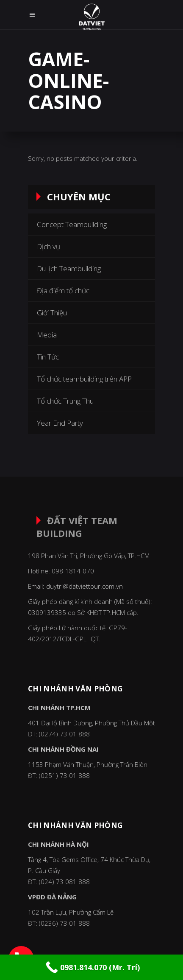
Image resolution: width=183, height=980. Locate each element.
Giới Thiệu (52, 313)
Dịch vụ (49, 246)
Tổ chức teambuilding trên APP (84, 379)
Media (47, 335)
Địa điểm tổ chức (63, 291)
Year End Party (60, 423)
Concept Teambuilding (72, 224)
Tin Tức (48, 357)
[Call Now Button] (91, 967)
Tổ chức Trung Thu (65, 401)
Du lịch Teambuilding (69, 268)
